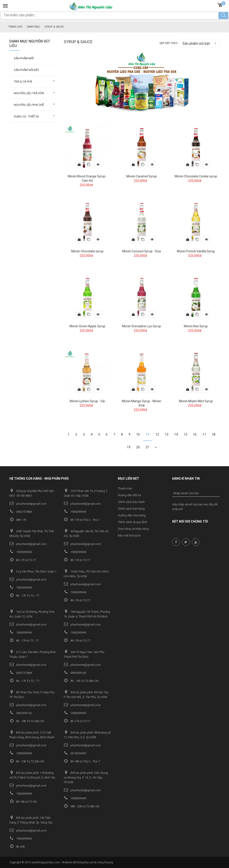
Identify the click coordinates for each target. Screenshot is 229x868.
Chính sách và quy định (133, 522)
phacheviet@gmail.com (28, 503)
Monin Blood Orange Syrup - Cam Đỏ (87, 178)
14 (176, 434)
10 (138, 434)
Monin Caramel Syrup (142, 176)
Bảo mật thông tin (129, 535)
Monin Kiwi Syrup (196, 326)
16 (195, 434)
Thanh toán (125, 488)
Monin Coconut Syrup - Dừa (142, 251)
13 (167, 434)
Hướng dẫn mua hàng (132, 515)
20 (138, 447)
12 (157, 434)
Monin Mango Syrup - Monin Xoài (142, 403)
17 (204, 434)
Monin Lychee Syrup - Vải (87, 401)
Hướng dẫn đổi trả (129, 495)
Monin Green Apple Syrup (87, 326)
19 (129, 447)
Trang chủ (15, 27)
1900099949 (75, 512)
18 (214, 434)
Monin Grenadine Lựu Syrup (142, 326)
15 (185, 434)
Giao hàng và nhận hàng (133, 529)
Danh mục (33, 27)
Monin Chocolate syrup (87, 251)
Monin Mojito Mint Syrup (196, 401)
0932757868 (21, 512)
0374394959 (75, 753)
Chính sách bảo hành (131, 502)
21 (147, 447)
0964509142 (75, 673)
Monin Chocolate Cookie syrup (196, 176)
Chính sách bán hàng (131, 508)
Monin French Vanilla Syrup (196, 251)
